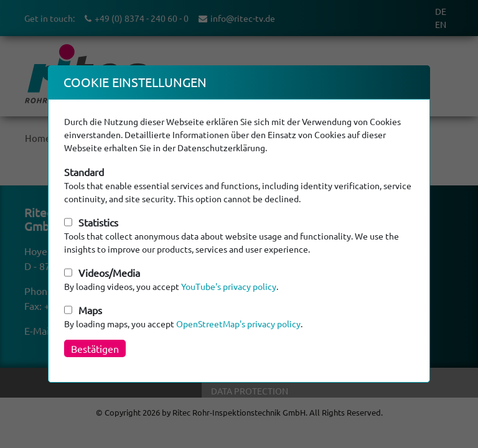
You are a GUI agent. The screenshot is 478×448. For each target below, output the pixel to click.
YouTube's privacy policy (229, 286)
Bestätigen (95, 348)
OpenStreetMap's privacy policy (238, 324)
